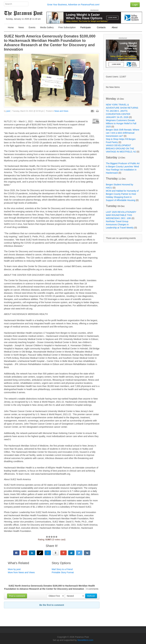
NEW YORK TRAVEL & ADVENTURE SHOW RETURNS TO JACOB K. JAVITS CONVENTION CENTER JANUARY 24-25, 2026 (122, 111)
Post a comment (17, 596)
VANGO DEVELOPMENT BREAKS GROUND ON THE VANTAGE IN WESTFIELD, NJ (121, 149)
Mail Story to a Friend (62, 569)
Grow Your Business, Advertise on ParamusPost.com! (73, 5)
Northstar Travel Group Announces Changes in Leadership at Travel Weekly (120, 224)
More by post (14, 569)
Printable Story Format (63, 572)
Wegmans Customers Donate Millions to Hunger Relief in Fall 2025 (121, 123)
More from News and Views (21, 572)
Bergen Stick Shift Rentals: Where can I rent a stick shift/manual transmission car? (123, 133)
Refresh (91, 596)
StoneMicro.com (85, 640)
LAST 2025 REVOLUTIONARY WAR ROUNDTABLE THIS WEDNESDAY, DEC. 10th (121, 215)
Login (135, 5)
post (8, 111)
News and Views (61, 111)
